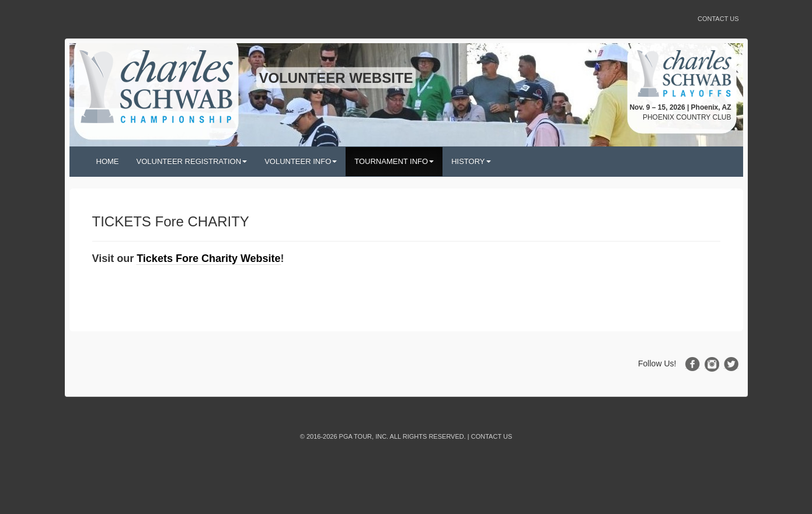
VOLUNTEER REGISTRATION (192, 161)
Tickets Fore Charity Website (208, 258)
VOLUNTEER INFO (301, 161)
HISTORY (471, 161)
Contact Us (718, 19)
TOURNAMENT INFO (394, 161)
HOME (108, 161)
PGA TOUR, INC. (364, 436)
